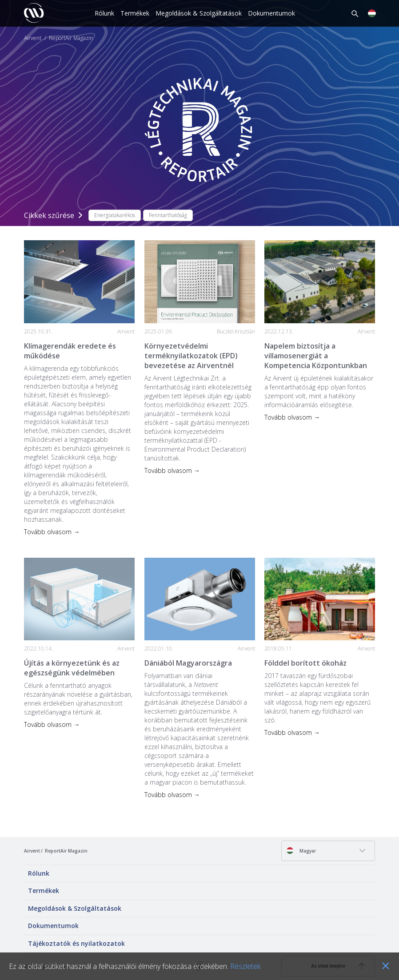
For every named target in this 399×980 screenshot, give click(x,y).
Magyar (301, 851)
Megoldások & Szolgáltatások (199, 13)
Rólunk (104, 13)
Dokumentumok (271, 13)
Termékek (135, 13)
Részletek (245, 966)
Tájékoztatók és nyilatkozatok (76, 943)
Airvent (33, 38)
